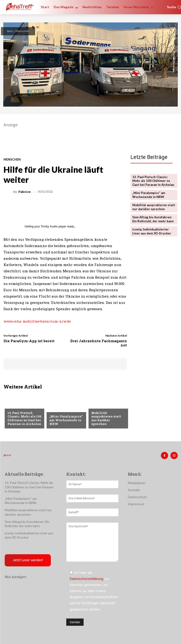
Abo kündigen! (16, 577)
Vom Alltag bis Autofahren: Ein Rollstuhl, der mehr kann (153, 219)
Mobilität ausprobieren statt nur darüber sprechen (106, 418)
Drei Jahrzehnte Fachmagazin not (99, 343)
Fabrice (24, 192)
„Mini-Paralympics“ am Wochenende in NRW (66, 420)
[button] (174, 7)
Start (10, 31)
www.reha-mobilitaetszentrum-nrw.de (37, 321)
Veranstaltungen (106, 405)
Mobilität (15, 405)
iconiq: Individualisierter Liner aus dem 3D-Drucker (152, 231)
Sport (54, 409)
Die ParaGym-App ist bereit (29, 341)
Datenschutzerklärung (87, 579)
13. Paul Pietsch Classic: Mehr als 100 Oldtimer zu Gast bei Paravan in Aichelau (24, 418)
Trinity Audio (49, 227)
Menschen (22, 31)
